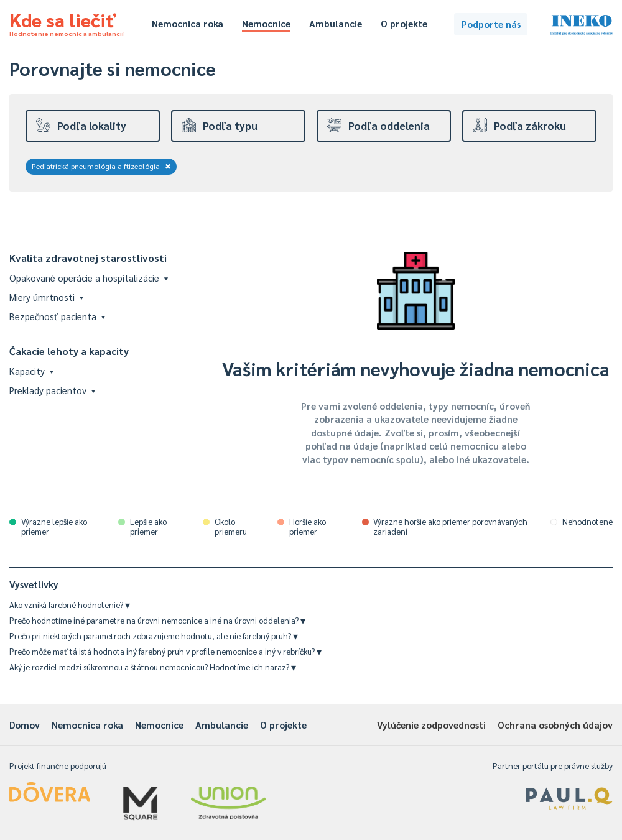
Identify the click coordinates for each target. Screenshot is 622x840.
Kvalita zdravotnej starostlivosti (88, 258)
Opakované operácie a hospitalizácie (89, 278)
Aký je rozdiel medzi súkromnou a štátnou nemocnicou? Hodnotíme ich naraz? (153, 667)
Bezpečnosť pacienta (57, 316)
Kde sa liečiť (67, 22)
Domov (25, 725)
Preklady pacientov (52, 390)
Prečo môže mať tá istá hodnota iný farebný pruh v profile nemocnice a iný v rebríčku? (165, 651)
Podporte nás (491, 24)
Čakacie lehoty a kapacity (69, 351)
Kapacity (31, 371)
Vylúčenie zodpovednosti (431, 725)
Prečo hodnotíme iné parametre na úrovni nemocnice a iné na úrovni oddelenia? (157, 620)
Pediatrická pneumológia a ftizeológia (101, 166)
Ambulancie (336, 23)
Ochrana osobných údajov (555, 725)
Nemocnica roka (188, 23)
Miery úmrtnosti (46, 297)
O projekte (404, 23)
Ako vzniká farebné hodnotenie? (70, 605)
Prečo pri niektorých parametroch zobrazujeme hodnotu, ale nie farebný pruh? (154, 636)
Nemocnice (266, 23)
